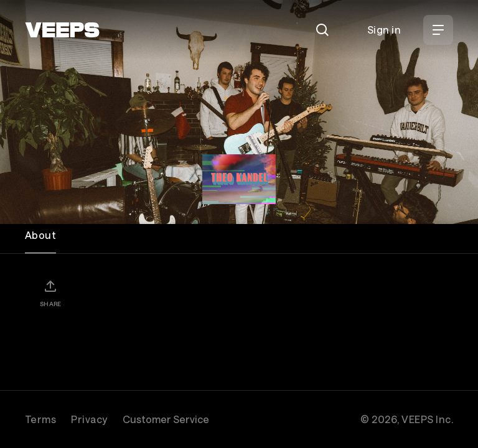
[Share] (50, 293)
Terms (40, 419)
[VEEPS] (62, 30)
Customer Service (166, 419)
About (40, 235)
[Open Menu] (438, 30)
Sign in (384, 30)
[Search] (322, 30)
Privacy (89, 419)
